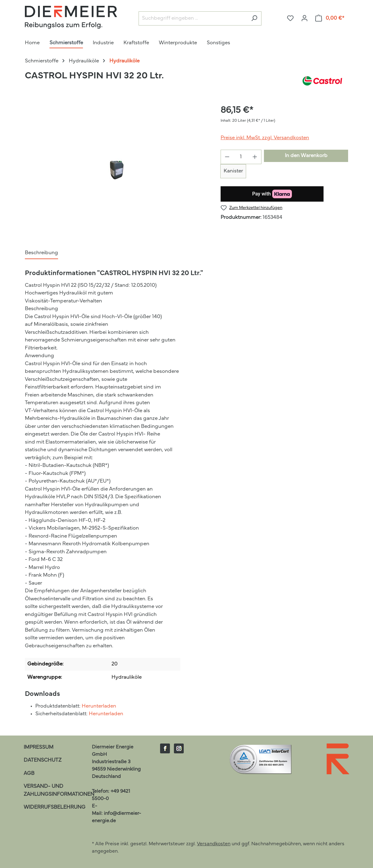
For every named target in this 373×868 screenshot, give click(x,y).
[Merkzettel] (290, 18)
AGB (29, 773)
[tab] (41, 253)
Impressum (39, 747)
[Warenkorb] (330, 18)
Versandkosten (214, 844)
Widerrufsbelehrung (55, 807)
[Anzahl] (241, 157)
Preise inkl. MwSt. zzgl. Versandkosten (265, 138)
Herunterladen (99, 706)
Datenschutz (43, 760)
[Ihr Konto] (304, 18)
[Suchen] (254, 19)
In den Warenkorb (306, 156)
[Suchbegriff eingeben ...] (193, 19)
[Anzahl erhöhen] (255, 157)
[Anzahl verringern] (227, 157)
